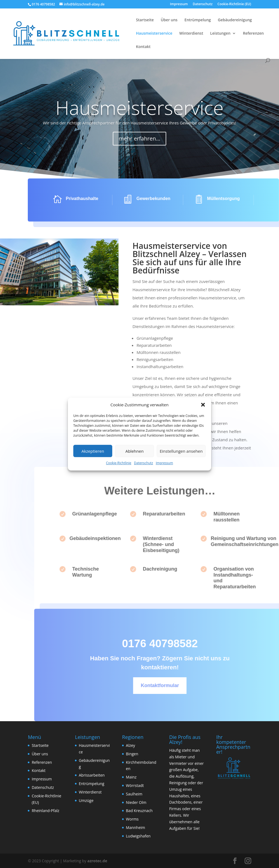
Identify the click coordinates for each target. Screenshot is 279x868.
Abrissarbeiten (92, 775)
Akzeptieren (93, 451)
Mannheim (136, 827)
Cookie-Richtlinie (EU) (234, 4)
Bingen (132, 754)
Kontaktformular (177, 685)
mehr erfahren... (139, 127)
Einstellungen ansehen (181, 451)
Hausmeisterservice (154, 34)
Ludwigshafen (138, 836)
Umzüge (86, 800)
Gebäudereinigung (235, 20)
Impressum (164, 463)
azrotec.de (97, 861)
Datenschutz (144, 463)
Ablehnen (134, 451)
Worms (132, 819)
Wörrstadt (135, 785)
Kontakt (143, 47)
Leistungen (220, 34)
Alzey (131, 745)
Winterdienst (191, 34)
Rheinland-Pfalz (45, 811)
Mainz (131, 777)
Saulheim (134, 794)
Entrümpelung (198, 20)
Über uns (169, 20)
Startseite (145, 20)
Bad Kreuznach (139, 811)
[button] (203, 405)
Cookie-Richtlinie (119, 463)
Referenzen (253, 34)
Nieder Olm (136, 802)
